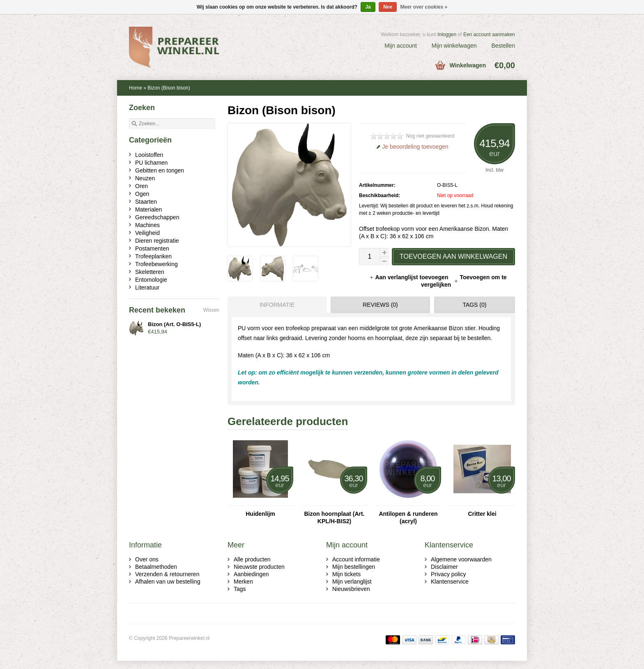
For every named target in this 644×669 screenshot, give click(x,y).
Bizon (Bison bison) (169, 88)
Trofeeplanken (153, 256)
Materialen (148, 209)
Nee (388, 7)
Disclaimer (444, 567)
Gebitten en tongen (160, 170)
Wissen (211, 310)
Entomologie (151, 280)
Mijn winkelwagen (454, 46)
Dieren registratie (157, 241)
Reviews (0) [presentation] (380, 305)
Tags (240, 589)
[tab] (275, 305)
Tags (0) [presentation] (474, 305)
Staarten (146, 202)
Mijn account (401, 46)
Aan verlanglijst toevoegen (409, 277)
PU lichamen (151, 163)
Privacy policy (448, 574)
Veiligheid (147, 233)
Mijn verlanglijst (352, 582)
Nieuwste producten (259, 567)
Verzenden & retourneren (167, 574)
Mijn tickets (346, 574)
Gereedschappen (157, 217)
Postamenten (152, 248)
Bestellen (503, 46)
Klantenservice (450, 582)
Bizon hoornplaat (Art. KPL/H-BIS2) (335, 517)
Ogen (142, 194)
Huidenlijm (260, 514)
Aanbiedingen (251, 574)
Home (136, 88)
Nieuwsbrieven (351, 589)
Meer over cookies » (424, 7)
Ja (368, 7)
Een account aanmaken (489, 34)
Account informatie (356, 559)
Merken (243, 582)
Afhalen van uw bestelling (168, 582)
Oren (141, 186)
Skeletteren (150, 272)
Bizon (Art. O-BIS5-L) (174, 324)
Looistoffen (149, 155)
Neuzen (145, 178)
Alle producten (252, 559)
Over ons (147, 559)
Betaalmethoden (156, 567)
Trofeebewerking (156, 264)
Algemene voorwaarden (461, 559)
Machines (147, 225)
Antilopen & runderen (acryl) (408, 517)
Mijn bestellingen (354, 567)
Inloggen (447, 34)
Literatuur (147, 287)
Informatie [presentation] (277, 305)
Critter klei (482, 514)
